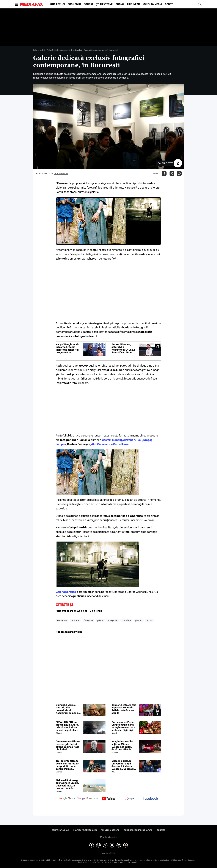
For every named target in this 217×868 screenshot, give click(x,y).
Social (120, 4)
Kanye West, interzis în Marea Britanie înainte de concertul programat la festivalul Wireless (67, 348)
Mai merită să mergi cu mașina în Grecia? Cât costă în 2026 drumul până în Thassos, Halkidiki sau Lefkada (68, 784)
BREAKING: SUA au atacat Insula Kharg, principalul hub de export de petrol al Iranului (67, 726)
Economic (74, 4)
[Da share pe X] (172, 173)
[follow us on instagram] (130, 799)
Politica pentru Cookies (85, 830)
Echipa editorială (60, 830)
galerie (100, 620)
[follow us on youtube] (108, 799)
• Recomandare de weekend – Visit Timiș (79, 611)
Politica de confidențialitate (138, 830)
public (149, 620)
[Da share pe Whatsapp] (179, 173)
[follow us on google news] (66, 799)
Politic (88, 4)
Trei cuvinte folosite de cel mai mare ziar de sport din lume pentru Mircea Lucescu (67, 765)
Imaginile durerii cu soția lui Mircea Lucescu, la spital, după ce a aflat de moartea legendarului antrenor (124, 745)
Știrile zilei (58, 4)
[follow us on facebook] (151, 799)
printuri (139, 620)
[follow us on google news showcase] (87, 799)
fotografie (88, 620)
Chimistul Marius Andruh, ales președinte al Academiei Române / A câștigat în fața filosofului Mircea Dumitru (69, 709)
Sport (169, 4)
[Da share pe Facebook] (164, 173)
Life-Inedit (134, 4)
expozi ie (75, 620)
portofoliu (126, 620)
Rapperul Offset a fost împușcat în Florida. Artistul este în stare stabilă (124, 709)
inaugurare (113, 620)
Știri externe (104, 4)
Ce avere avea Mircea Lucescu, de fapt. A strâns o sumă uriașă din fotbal (68, 745)
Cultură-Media (153, 4)
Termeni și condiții (110, 830)
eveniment (62, 620)
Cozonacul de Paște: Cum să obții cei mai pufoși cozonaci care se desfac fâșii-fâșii (123, 726)
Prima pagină (39, 50)
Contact (161, 830)
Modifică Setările (108, 837)
